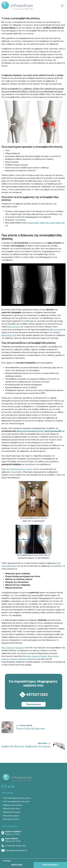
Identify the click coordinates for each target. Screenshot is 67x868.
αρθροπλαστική (9, 335)
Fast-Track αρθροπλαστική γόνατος (17, 798)
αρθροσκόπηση (55, 330)
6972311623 (21, 846)
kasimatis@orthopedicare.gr (16, 850)
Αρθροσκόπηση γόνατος (13, 805)
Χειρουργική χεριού (11, 816)
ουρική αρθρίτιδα (57, 223)
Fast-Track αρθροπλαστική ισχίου (16, 802)
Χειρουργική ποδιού (11, 819)
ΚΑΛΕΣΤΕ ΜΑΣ (17, 865)
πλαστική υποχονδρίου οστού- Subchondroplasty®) (39, 431)
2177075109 (10, 846)
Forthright (7, 861)
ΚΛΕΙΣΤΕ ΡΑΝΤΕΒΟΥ (50, 865)
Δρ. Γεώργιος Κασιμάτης (14, 648)
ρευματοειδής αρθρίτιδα (38, 223)
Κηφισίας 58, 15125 (13, 840)
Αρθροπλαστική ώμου (12, 812)
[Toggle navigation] (62, 6)
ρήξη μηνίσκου (14, 327)
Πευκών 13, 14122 (13, 833)
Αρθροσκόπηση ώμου (12, 809)
